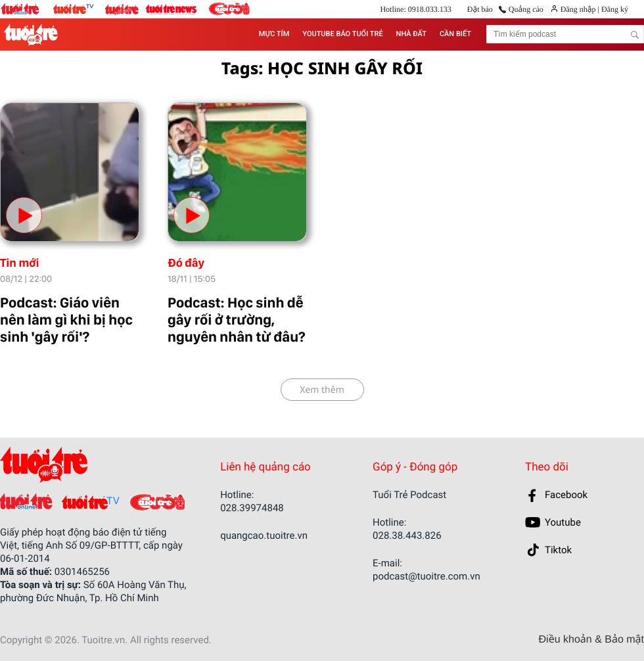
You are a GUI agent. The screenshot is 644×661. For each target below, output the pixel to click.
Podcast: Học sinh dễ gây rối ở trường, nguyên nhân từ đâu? (237, 320)
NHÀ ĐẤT (411, 34)
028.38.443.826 (407, 536)
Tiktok (558, 550)
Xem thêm (322, 390)
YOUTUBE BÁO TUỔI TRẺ (342, 34)
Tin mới (20, 263)
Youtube (563, 522)
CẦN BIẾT (455, 34)
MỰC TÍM (274, 34)
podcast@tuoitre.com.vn (426, 576)
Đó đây (186, 263)
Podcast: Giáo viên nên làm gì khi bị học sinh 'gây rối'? (66, 320)
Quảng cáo (526, 9)
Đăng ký (614, 9)
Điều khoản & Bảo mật (591, 640)
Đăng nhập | (580, 9)
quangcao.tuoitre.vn (264, 536)
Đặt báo (480, 9)
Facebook (566, 495)
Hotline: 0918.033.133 (415, 9)
